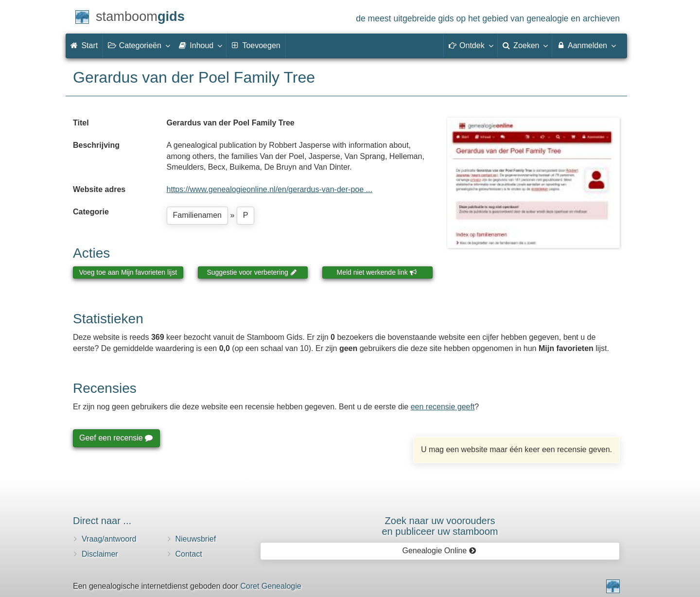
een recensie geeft (443, 407)
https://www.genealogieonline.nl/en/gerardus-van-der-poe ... (270, 189)
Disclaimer (100, 554)
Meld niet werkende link (377, 272)
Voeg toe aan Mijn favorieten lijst (128, 272)
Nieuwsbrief (196, 539)
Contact (189, 554)
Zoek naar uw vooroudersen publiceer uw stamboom (440, 526)
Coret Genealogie (271, 586)
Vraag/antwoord (109, 539)
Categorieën (139, 45)
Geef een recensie (116, 438)
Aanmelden (586, 45)
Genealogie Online (439, 551)
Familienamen (197, 215)
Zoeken (525, 45)
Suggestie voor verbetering (252, 272)
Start (84, 45)
